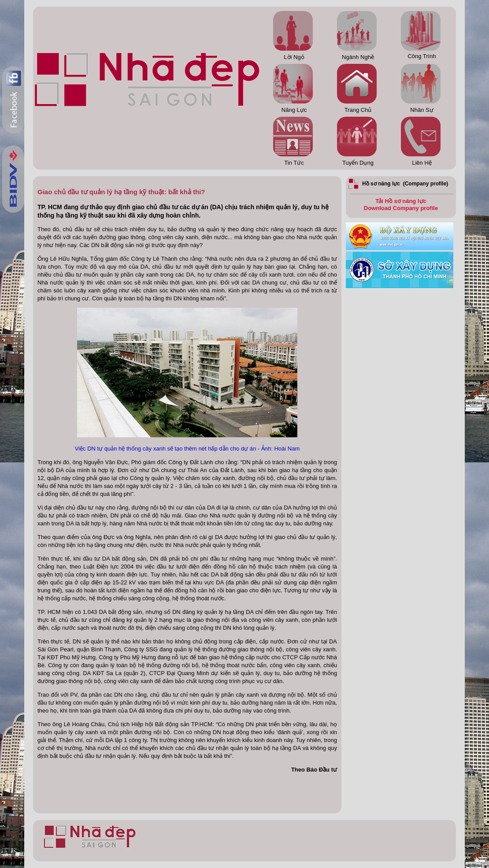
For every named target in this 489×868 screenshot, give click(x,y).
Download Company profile (401, 208)
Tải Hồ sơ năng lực (401, 201)
